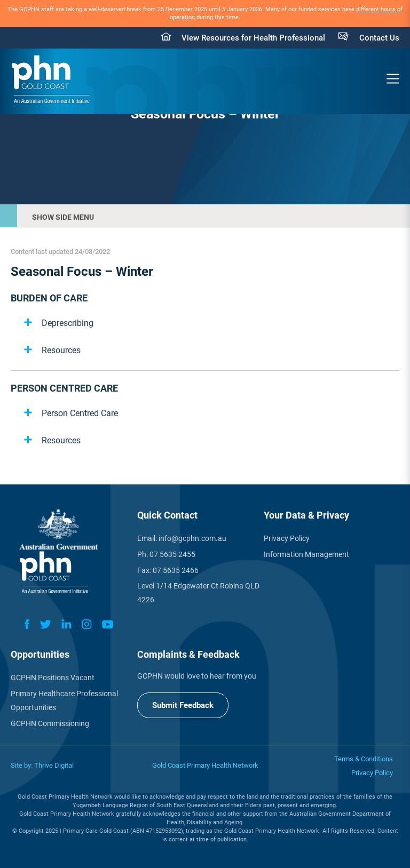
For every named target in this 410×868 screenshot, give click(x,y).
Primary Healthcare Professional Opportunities (64, 700)
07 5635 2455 (172, 554)
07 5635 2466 (176, 570)
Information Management (306, 554)
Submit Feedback (183, 705)
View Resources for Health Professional (253, 38)
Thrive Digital (54, 765)
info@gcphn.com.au (192, 538)
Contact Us (379, 38)
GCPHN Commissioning (50, 723)
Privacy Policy (287, 538)
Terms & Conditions (364, 759)
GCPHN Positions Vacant (53, 678)
